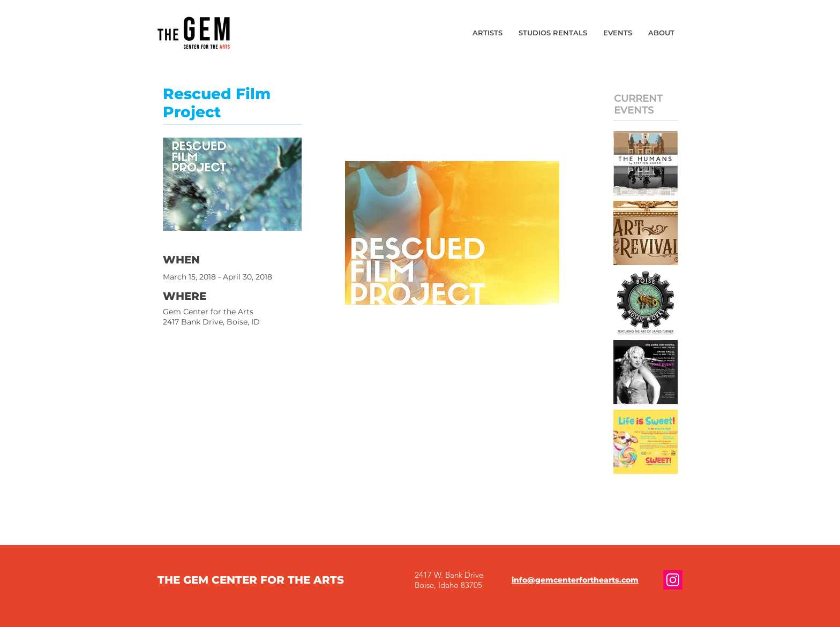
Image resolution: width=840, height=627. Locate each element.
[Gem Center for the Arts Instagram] (673, 580)
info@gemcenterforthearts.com (575, 580)
